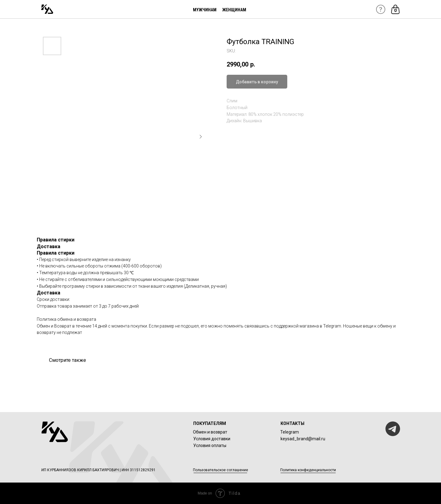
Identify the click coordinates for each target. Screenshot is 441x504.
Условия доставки (212, 439)
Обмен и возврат (210, 432)
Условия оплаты (210, 445)
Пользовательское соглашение (221, 470)
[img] (47, 9)
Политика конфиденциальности (308, 470)
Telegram (290, 432)
